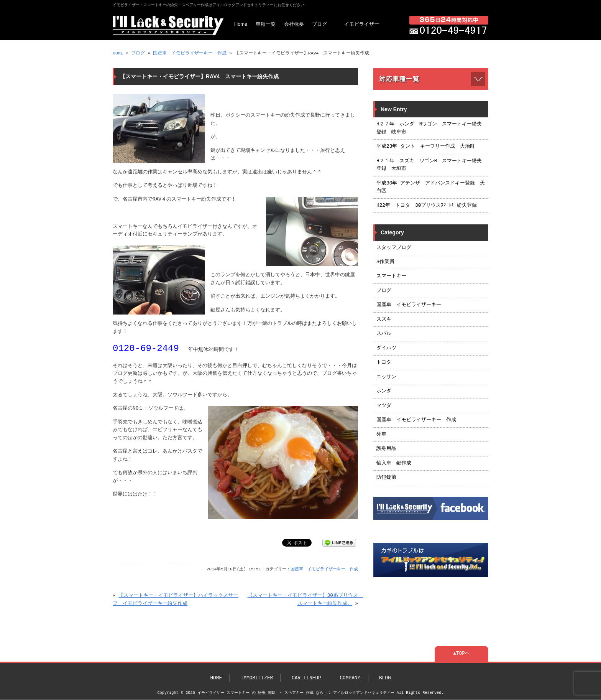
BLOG (385, 678)
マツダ (384, 406)
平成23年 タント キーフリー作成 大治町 (426, 147)
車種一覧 (266, 24)
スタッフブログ (394, 248)
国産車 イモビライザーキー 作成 (190, 53)
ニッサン (386, 377)
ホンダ (384, 391)
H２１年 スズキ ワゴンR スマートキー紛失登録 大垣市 (429, 165)
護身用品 (386, 449)
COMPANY (350, 678)
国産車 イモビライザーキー (409, 305)
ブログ (319, 24)
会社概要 (294, 24)
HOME (118, 53)
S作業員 (385, 262)
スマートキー (391, 276)
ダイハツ (386, 348)
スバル (384, 334)
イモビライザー (362, 24)
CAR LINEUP (306, 678)
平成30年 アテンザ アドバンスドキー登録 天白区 (431, 187)
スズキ (384, 320)
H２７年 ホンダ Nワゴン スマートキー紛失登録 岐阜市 (429, 128)
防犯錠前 (386, 478)
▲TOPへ (461, 654)
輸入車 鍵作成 (394, 463)
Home (241, 24)
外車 (381, 435)
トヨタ (384, 362)
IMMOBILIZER (257, 678)
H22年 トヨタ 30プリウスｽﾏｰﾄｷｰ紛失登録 (427, 206)
